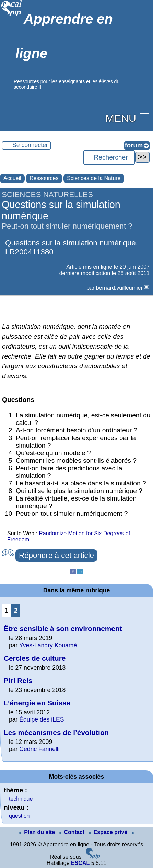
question (19, 816)
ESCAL (80, 863)
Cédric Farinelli (39, 749)
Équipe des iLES (42, 719)
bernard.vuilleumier (119, 288)
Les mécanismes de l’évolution (56, 732)
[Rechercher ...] (109, 157)
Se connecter (30, 145)
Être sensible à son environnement (63, 629)
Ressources (44, 178)
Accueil (12, 178)
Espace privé (109, 832)
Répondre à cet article (56, 555)
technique (21, 799)
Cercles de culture (35, 658)
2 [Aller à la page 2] (16, 610)
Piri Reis (18, 680)
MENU (121, 118)
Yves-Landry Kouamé (48, 645)
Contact (73, 832)
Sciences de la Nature (94, 178)
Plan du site (38, 832)
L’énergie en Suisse (37, 703)
